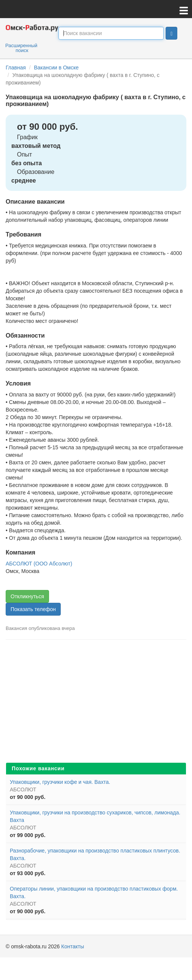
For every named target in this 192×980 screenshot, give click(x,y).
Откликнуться (27, 596)
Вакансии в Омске (56, 68)
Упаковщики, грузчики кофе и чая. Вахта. (60, 782)
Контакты (72, 946)
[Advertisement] (96, 704)
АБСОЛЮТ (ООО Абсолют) (39, 564)
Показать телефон (33, 609)
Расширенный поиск (21, 48)
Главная (16, 68)
